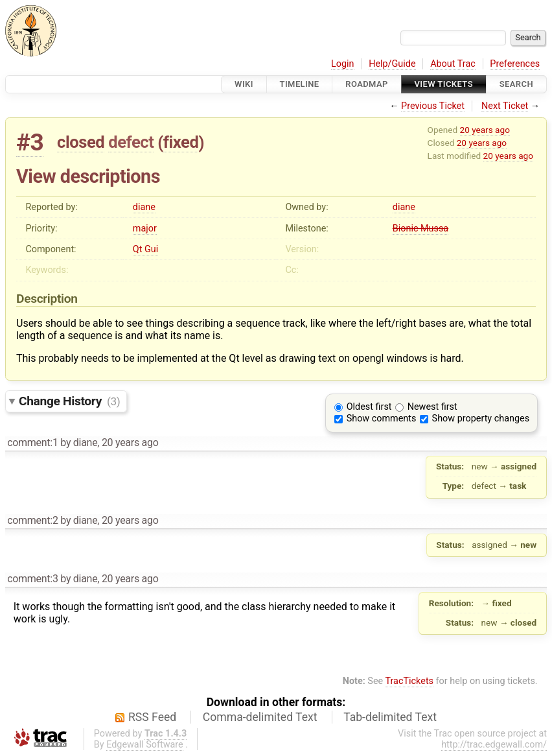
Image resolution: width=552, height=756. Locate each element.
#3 (30, 142)
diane (144, 207)
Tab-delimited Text (390, 717)
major (145, 229)
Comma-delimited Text (260, 717)
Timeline (300, 84)
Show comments (382, 419)
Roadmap (367, 84)
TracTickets (409, 681)
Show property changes (481, 419)
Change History (69, 401)
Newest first (432, 407)
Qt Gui (145, 249)
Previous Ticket (433, 106)
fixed (181, 142)
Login (343, 64)
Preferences (515, 64)
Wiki (244, 84)
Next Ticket (505, 106)
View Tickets (444, 84)
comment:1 (32, 443)
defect (131, 142)
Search (516, 84)
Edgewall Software (145, 745)
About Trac (453, 64)
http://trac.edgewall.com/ (494, 745)
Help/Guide (392, 64)
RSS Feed (152, 717)
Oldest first (369, 407)
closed (81, 142)
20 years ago (485, 130)
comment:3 (32, 579)
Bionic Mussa (420, 229)
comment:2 (32, 520)
